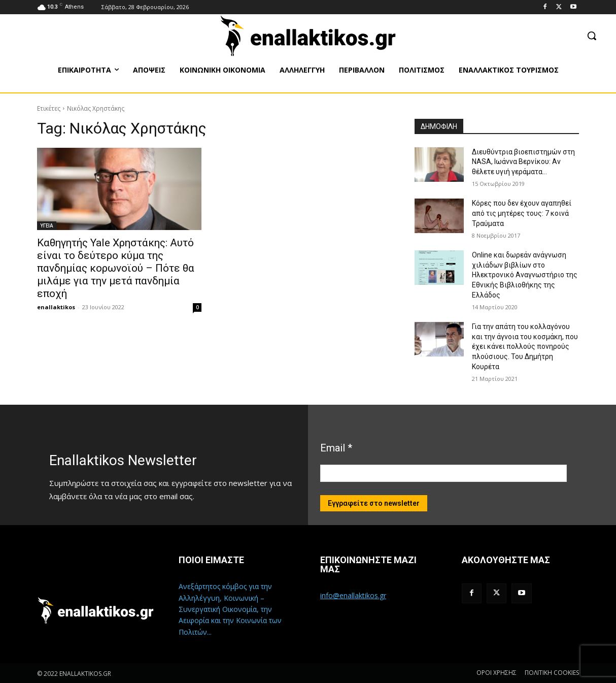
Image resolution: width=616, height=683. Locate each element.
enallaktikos (56, 307)
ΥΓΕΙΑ (47, 225)
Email (336, 448)
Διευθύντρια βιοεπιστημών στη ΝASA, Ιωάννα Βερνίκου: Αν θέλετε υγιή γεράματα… (523, 162)
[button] (592, 36)
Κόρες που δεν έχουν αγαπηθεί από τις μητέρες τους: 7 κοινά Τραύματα (522, 213)
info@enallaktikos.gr (353, 595)
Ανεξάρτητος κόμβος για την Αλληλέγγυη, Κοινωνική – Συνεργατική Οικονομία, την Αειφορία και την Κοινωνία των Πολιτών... (230, 609)
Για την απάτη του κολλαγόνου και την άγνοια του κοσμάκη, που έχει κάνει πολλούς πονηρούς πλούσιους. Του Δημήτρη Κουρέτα (525, 346)
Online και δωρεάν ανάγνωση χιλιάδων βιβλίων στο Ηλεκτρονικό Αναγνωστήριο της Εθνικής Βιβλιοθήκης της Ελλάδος (525, 275)
